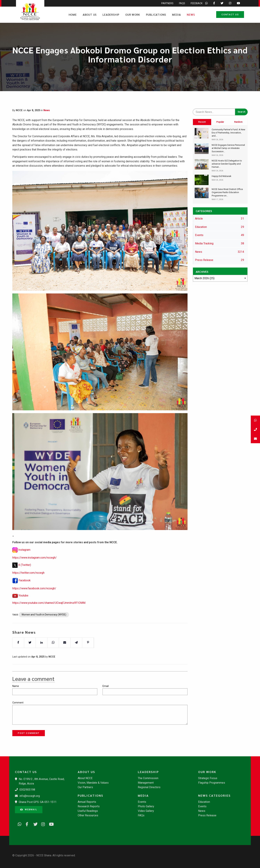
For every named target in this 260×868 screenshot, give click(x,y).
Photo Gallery (146, 806)
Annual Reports (87, 802)
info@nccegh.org (30, 796)
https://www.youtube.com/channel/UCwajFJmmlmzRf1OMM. (49, 608)
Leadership (111, 15)
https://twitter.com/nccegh (28, 578)
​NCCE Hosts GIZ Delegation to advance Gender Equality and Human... (227, 164)
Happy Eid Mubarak (222, 176)
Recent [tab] (202, 122)
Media (176, 15)
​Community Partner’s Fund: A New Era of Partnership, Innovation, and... (228, 133)
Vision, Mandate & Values (93, 783)
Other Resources (88, 815)
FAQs (141, 815)
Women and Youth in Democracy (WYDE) (44, 619)
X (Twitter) (25, 570)
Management (146, 783)
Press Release (207, 815)
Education (204, 802)
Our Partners (85, 787)
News (191, 15)
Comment (18, 703)
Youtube (23, 601)
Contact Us (230, 15)
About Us (90, 15)
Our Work (133, 15)
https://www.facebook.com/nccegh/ (34, 593)
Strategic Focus (208, 778)
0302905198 (27, 790)
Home (73, 15)
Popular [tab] (220, 122)
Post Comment (29, 733)
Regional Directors (149, 787)
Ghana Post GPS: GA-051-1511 (38, 802)
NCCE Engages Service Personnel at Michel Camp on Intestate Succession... (228, 148)
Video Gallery (146, 811)
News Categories (214, 795)
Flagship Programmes (212, 783)
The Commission (148, 778)
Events (142, 802)
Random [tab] (238, 122)
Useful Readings (88, 811)
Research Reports (89, 806)
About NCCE (85, 778)
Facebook (25, 585)
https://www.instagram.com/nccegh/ (34, 562)
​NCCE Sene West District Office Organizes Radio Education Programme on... (227, 192)
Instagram (24, 555)
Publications (156, 15)
